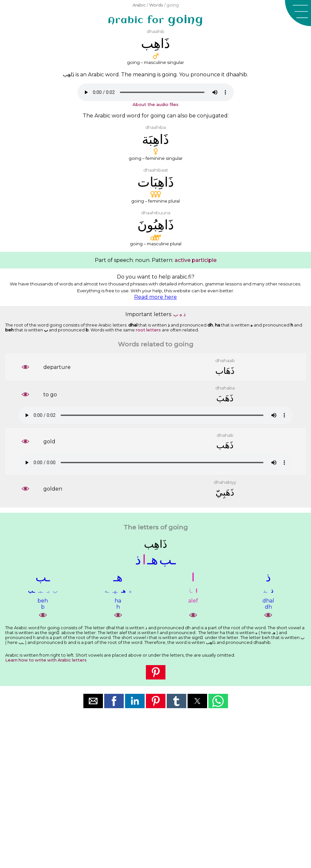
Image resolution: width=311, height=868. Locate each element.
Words (156, 5)
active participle (196, 260)
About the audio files (155, 104)
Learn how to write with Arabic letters (46, 660)
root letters (148, 330)
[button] (298, 13)
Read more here (155, 297)
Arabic (139, 5)
